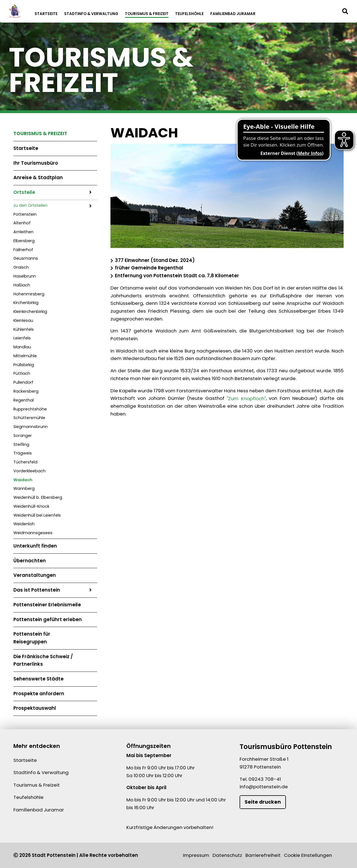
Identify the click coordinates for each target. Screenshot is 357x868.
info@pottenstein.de (264, 787)
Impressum (196, 855)
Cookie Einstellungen (308, 855)
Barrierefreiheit (263, 855)
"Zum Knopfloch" (246, 398)
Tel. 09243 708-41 (260, 779)
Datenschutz (227, 855)
